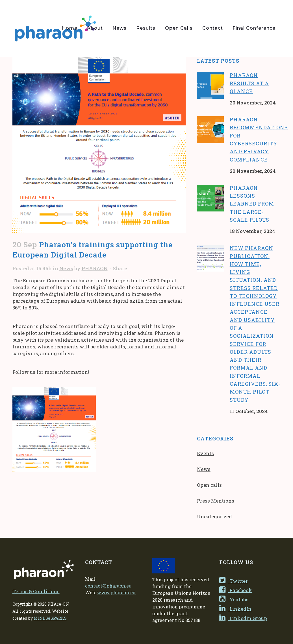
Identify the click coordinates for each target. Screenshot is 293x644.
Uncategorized (214, 517)
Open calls (209, 485)
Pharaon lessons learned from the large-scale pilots (252, 204)
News (66, 268)
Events (205, 453)
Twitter (234, 581)
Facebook (236, 590)
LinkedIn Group (243, 618)
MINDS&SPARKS (50, 618)
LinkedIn (235, 609)
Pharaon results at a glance (249, 83)
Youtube (234, 600)
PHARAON (95, 268)
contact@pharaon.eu (108, 586)
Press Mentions (216, 501)
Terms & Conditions (36, 591)
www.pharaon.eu (116, 592)
